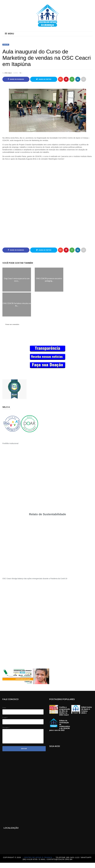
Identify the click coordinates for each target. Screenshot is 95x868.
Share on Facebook (16, 79)
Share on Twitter (44, 79)
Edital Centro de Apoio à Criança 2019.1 (87, 710)
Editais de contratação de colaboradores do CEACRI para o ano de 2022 (60, 725)
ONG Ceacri (8, 73)
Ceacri (6, 45)
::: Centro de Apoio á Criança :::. (39, 857)
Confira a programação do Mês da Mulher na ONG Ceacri (65, 711)
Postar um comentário (12, 324)
